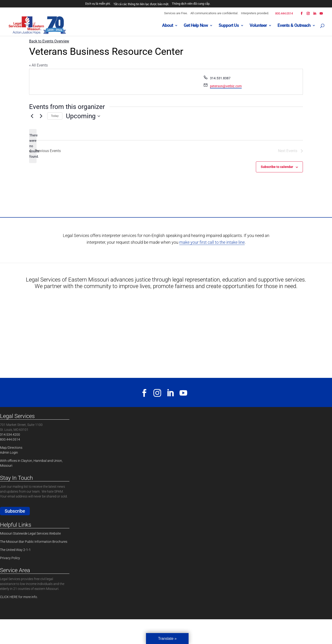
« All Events (38, 65)
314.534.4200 (10, 435)
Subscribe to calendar (277, 167)
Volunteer (258, 26)
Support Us (229, 26)
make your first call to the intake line (212, 242)
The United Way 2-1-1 (15, 550)
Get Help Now (196, 26)
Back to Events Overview (49, 41)
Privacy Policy (10, 558)
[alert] (33, 146)
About (168, 26)
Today (55, 116)
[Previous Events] (32, 116)
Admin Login (9, 453)
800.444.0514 (284, 13)
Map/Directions (11, 448)
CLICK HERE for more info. (19, 597)
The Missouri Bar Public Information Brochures (34, 542)
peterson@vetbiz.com (226, 86)
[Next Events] (41, 116)
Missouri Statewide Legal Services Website (30, 533)
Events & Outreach (294, 26)
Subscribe (15, 511)
